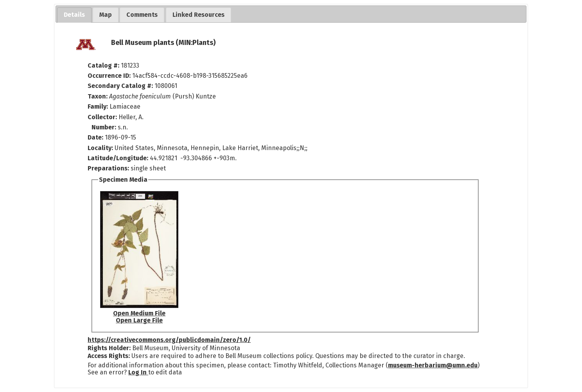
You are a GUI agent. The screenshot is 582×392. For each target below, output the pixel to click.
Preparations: (108, 168)
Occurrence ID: (110, 76)
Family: (98, 107)
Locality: (100, 148)
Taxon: (98, 96)
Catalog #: (104, 65)
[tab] (74, 15)
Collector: (103, 117)
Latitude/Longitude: (118, 158)
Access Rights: (109, 356)
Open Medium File (139, 313)
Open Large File (139, 320)
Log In (138, 372)
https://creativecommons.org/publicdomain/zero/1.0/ (169, 340)
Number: (105, 127)
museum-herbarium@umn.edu (433, 365)
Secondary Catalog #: (120, 86)
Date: (95, 137)
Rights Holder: (109, 348)
